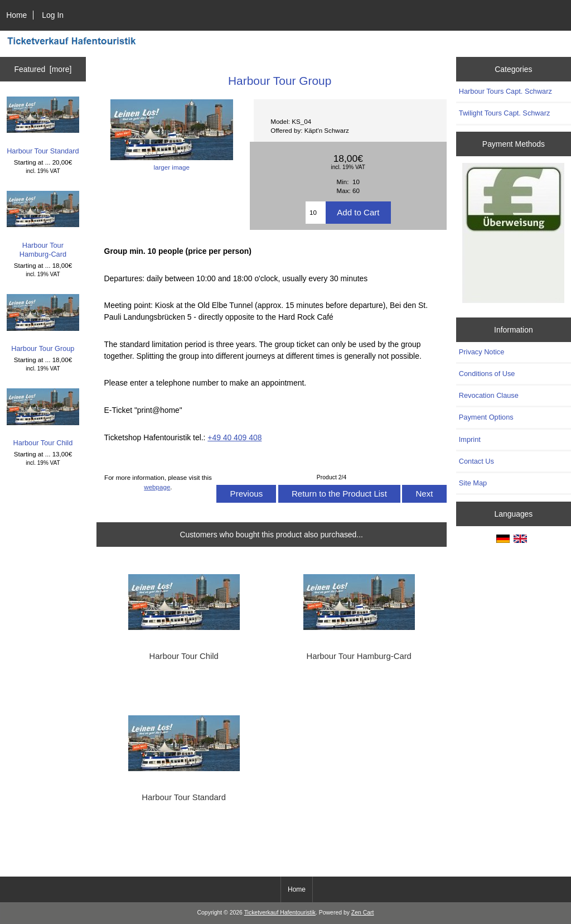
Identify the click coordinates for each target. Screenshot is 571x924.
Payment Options (486, 417)
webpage (157, 487)
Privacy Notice (482, 352)
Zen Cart (363, 913)
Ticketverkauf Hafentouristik (280, 913)
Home (16, 15)
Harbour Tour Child (43, 418)
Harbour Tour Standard (43, 126)
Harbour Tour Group (43, 323)
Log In (53, 15)
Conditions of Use (487, 374)
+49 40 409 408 (234, 437)
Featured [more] (43, 69)
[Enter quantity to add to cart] (316, 213)
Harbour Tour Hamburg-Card (43, 225)
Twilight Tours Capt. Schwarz (504, 113)
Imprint (470, 439)
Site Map (473, 483)
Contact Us (476, 461)
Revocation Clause (489, 395)
